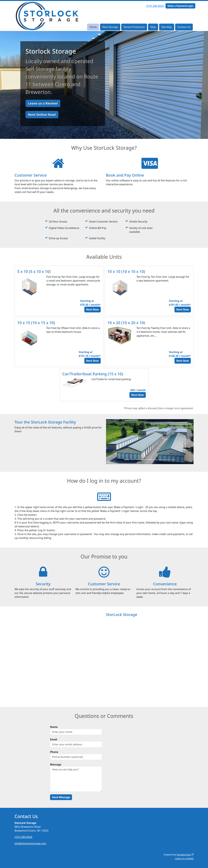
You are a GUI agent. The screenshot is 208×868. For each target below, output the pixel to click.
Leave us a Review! (43, 103)
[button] (113, 442)
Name (54, 727)
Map (153, 27)
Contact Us (184, 27)
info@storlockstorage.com (30, 843)
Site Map (167, 27)
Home (93, 27)
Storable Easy (185, 855)
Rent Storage (110, 27)
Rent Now (93, 310)
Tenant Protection (134, 27)
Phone (54, 752)
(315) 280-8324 (155, 6)
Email (54, 739)
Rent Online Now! (42, 115)
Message (56, 764)
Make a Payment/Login (180, 6)
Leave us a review (184, 858)
